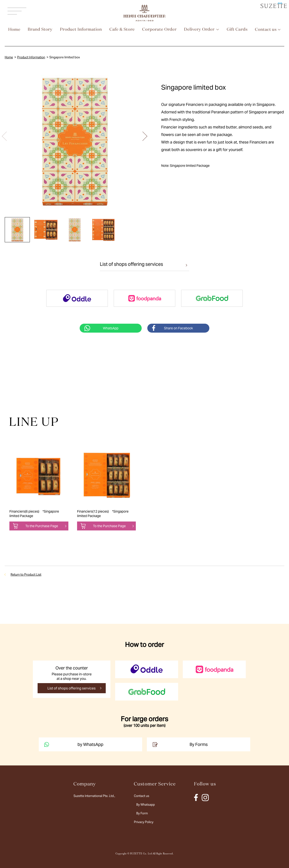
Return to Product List (26, 575)
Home (9, 57)
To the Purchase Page (42, 526)
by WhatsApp (73, 745)
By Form (142, 813)
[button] (143, 136)
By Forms (180, 745)
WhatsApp (111, 328)
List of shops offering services (131, 264)
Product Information (31, 57)
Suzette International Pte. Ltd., (94, 796)
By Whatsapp (146, 805)
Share (178, 328)
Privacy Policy (144, 822)
